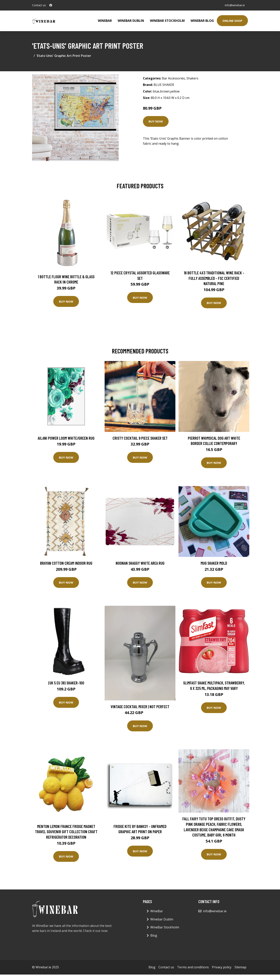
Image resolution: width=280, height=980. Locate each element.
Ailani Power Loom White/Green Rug (66, 438)
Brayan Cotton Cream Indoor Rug (66, 563)
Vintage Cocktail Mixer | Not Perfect (140, 707)
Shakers (192, 78)
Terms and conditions (193, 967)
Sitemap (240, 967)
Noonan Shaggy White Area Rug (140, 563)
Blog (154, 935)
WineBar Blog (202, 21)
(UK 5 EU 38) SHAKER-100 (66, 683)
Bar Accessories (173, 78)
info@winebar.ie (235, 5)
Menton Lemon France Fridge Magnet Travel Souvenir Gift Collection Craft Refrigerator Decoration (66, 832)
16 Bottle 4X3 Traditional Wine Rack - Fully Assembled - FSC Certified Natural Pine (214, 278)
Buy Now (156, 121)
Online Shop (232, 21)
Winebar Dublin (131, 21)
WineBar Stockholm (167, 21)
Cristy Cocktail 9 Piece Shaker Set (140, 438)
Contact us (166, 967)
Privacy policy (222, 967)
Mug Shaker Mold (214, 563)
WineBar (105, 21)
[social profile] (51, 5)
